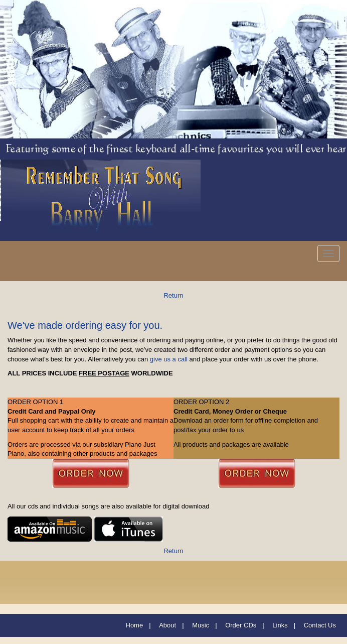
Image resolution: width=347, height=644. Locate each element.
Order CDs (241, 625)
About (167, 625)
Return (173, 295)
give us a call (169, 359)
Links (280, 625)
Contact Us (320, 625)
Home (135, 625)
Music (201, 625)
